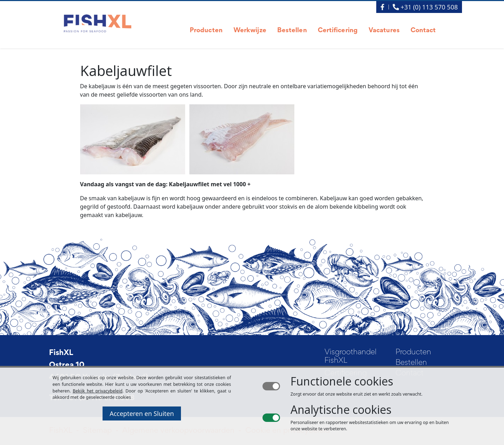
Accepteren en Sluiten (142, 413)
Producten (206, 31)
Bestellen (292, 31)
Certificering (338, 31)
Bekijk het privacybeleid (98, 391)
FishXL (61, 353)
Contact (423, 31)
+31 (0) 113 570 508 (425, 7)
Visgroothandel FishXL (351, 357)
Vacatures (384, 31)
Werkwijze (250, 31)
